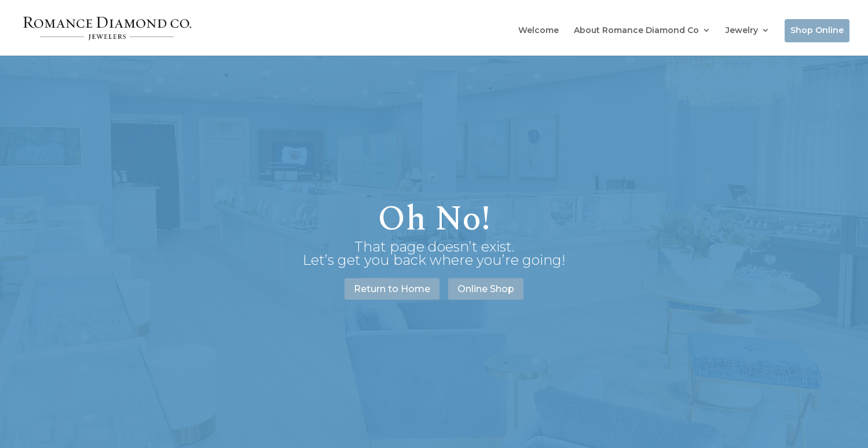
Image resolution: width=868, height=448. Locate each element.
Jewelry (742, 30)
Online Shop (486, 289)
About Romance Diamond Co (636, 30)
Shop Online (817, 30)
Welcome (539, 30)
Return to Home (392, 289)
